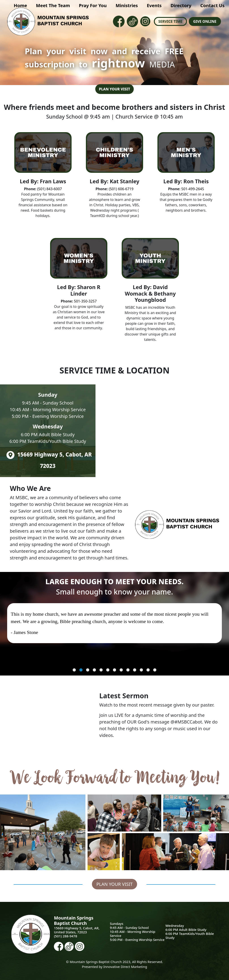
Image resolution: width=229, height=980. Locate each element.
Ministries (127, 5)
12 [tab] (148, 670)
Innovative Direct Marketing (125, 967)
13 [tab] (155, 670)
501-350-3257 (85, 301)
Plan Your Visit (114, 89)
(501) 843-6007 (49, 189)
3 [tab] (88, 670)
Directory (181, 5)
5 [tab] (101, 670)
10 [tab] (135, 670)
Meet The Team (53, 5)
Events (154, 5)
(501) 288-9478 (66, 936)
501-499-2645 (193, 189)
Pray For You (93, 5)
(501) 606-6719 (121, 189)
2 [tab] (81, 670)
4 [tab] (94, 670)
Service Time (170, 21)
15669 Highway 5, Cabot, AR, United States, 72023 (77, 930)
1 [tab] (74, 670)
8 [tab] (121, 670)
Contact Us (212, 5)
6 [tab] (108, 670)
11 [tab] (141, 670)
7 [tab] (114, 670)
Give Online (205, 21)
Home (20, 5)
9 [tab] (128, 670)
